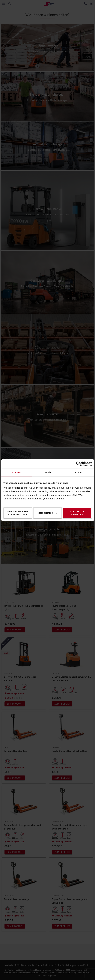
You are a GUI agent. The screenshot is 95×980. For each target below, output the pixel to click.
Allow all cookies (77, 513)
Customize (48, 513)
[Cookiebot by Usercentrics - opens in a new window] (78, 464)
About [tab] (78, 472)
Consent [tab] (17, 472)
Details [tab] (48, 472)
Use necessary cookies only (18, 513)
